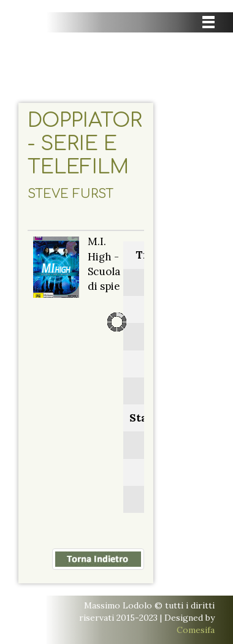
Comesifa (196, 630)
